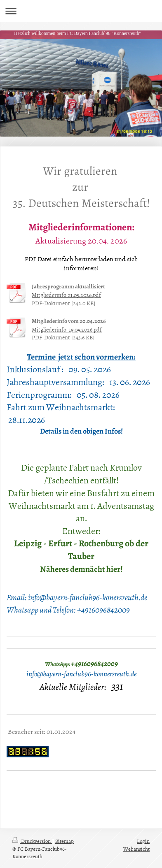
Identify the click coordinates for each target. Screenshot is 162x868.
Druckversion (32, 841)
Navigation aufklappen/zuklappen (81, 11)
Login (143, 841)
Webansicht (136, 849)
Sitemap (65, 841)
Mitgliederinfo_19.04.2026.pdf (67, 329)
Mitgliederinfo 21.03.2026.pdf (66, 295)
